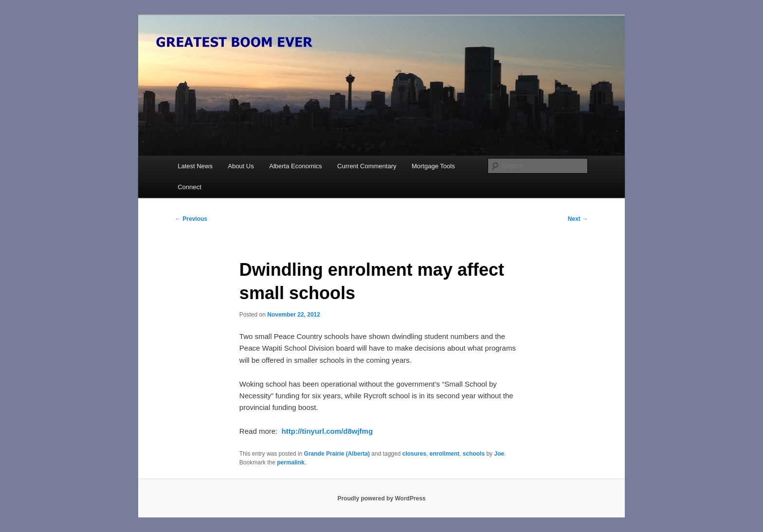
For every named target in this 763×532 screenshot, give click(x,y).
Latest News (195, 166)
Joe (499, 454)
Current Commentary (367, 166)
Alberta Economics (295, 166)
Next (578, 219)
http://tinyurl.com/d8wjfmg (327, 431)
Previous (191, 219)
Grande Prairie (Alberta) (337, 454)
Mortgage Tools (433, 166)
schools (474, 454)
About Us (241, 166)
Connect (189, 187)
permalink (291, 462)
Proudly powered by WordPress (381, 498)
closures (414, 454)
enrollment (445, 454)
